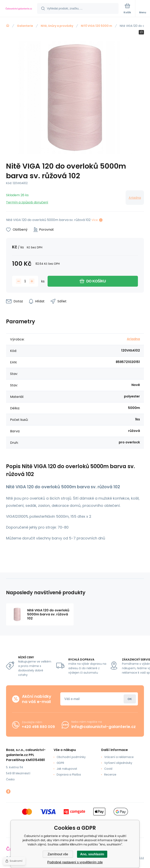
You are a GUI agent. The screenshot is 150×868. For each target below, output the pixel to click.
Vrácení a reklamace (119, 757)
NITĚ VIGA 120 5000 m (96, 26)
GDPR (60, 763)
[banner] (19, 9)
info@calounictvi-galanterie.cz (104, 727)
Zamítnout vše (58, 854)
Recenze (110, 775)
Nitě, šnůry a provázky (57, 26)
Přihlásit (130, 699)
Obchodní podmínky (71, 757)
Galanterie (25, 26)
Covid (108, 769)
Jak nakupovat (67, 769)
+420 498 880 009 (38, 727)
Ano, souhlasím (92, 854)
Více (95, 220)
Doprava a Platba (69, 775)
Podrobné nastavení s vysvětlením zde (75, 862)
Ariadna (135, 198)
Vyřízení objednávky (118, 763)
